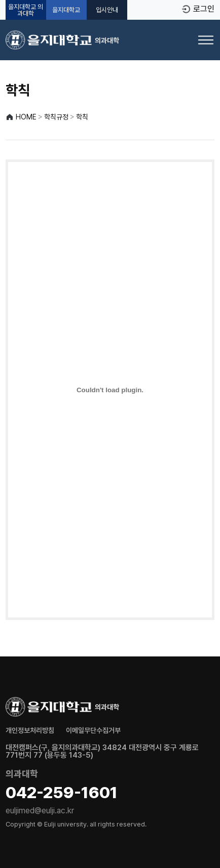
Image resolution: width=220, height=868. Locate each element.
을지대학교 (66, 10)
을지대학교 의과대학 (26, 10)
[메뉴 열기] (206, 40)
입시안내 (107, 10)
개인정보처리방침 (30, 730)
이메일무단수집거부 (93, 730)
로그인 (204, 9)
